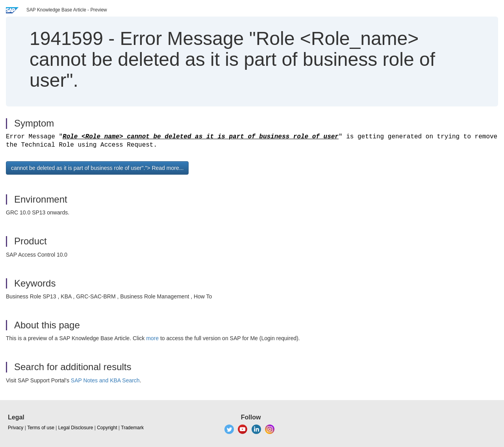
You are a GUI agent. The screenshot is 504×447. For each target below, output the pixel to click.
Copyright (107, 428)
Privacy (16, 428)
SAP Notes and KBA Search (105, 380)
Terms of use (41, 428)
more (152, 338)
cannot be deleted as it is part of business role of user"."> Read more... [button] (97, 168)
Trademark (132, 428)
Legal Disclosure (76, 428)
